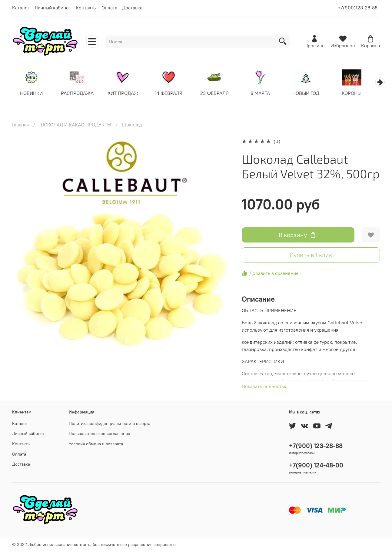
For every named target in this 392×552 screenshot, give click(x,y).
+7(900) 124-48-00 (316, 465)
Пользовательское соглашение (100, 433)
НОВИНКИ (32, 93)
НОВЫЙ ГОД (313, 93)
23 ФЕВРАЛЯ (219, 93)
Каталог (21, 8)
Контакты (86, 8)
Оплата (109, 8)
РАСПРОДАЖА (79, 93)
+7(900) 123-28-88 (316, 446)
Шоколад (132, 125)
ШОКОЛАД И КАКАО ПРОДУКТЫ (75, 125)
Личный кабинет (53, 8)
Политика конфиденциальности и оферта (110, 423)
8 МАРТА (266, 93)
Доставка (132, 8)
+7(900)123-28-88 (358, 8)
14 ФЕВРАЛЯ (173, 93)
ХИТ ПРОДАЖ (126, 93)
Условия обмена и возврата (96, 444)
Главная (20, 125)
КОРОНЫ (360, 93)
